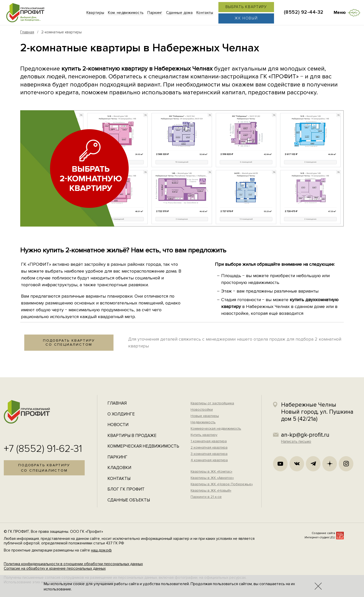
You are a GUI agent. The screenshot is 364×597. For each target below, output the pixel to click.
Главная (27, 32)
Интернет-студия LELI (320, 537)
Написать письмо (296, 441)
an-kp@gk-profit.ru (305, 435)
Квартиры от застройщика (212, 403)
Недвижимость (203, 422)
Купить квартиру (204, 435)
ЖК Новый (246, 18)
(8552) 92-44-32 (304, 12)
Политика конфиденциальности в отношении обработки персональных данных (73, 564)
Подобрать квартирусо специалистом (69, 342)
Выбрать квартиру (246, 7)
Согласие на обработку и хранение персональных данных (55, 568)
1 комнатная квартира (209, 441)
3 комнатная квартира (209, 454)
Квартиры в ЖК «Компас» (211, 471)
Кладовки (119, 468)
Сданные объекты (129, 500)
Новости (118, 425)
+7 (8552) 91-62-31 (43, 449)
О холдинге (121, 414)
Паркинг (117, 457)
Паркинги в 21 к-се (206, 497)
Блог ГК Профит (126, 489)
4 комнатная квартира (209, 460)
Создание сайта (323, 533)
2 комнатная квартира (209, 447)
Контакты (119, 479)
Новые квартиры (205, 416)
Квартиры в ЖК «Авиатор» (212, 478)
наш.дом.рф (101, 550)
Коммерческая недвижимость (143, 446)
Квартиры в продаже (132, 436)
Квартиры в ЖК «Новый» (211, 490)
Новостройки (202, 410)
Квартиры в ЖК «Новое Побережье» (222, 484)
